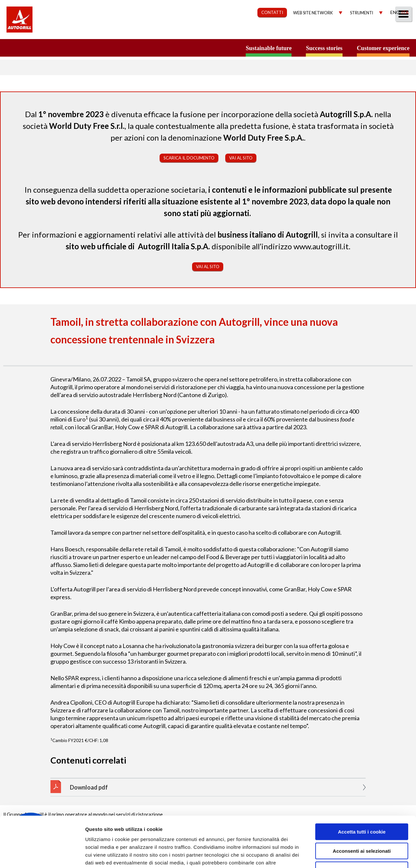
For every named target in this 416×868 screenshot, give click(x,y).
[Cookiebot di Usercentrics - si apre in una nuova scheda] (42, 855)
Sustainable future (269, 48)
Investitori (336, 31)
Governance (291, 31)
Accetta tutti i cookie (362, 788)
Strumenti (362, 13)
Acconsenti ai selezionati (362, 808)
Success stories (324, 48)
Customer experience (383, 48)
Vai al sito (241, 158)
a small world (62, 48)
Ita (405, 12)
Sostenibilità (243, 31)
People (401, 31)
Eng (395, 12)
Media (371, 31)
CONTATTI (272, 12)
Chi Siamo (164, 31)
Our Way (201, 31)
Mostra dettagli (345, 855)
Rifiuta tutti (362, 827)
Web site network (313, 13)
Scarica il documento (189, 158)
